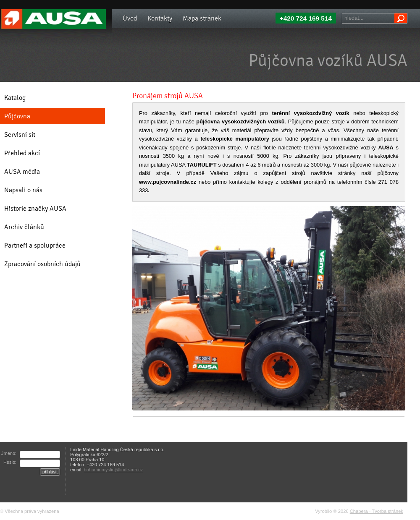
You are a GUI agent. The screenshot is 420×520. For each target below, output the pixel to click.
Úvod (130, 18)
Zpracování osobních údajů (42, 264)
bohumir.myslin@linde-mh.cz (114, 470)
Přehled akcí (22, 153)
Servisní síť (20, 135)
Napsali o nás (23, 190)
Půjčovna (17, 116)
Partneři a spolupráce (35, 245)
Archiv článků (24, 227)
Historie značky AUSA (35, 208)
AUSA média (22, 171)
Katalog (15, 98)
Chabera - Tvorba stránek (377, 511)
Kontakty (160, 18)
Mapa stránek (202, 18)
